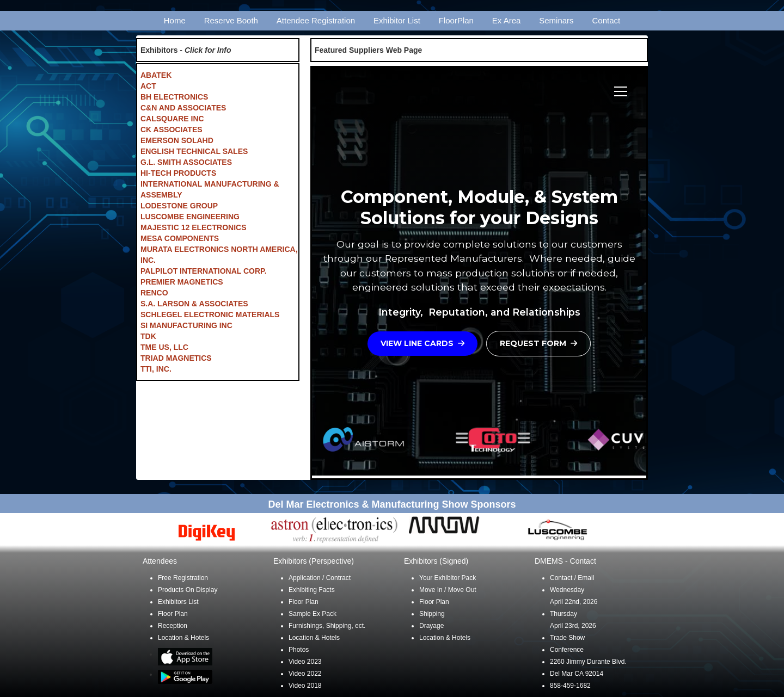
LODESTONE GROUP (179, 206)
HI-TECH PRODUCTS (178, 173)
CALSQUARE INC (172, 119)
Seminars (556, 20)
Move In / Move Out (448, 590)
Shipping (432, 614)
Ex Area (507, 20)
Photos (299, 650)
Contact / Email (572, 578)
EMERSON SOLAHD (177, 140)
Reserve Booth (231, 20)
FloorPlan (456, 20)
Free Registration (183, 578)
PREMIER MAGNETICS (182, 282)
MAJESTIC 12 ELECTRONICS (193, 227)
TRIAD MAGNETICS (176, 358)
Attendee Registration (316, 20)
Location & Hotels (183, 638)
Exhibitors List (178, 602)
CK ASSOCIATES (171, 129)
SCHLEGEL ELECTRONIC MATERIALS (210, 314)
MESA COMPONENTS (180, 238)
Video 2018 (305, 686)
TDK (148, 336)
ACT (148, 86)
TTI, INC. (156, 369)
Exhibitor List (397, 20)
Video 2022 (305, 674)
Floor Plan (173, 614)
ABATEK (156, 75)
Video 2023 (305, 662)
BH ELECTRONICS (174, 97)
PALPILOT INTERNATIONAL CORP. (204, 271)
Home (175, 20)
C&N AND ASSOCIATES (183, 108)
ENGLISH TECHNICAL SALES (194, 151)
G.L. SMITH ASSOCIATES (186, 162)
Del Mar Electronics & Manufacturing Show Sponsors (392, 504)
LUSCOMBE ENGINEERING (190, 217)
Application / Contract (320, 578)
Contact (607, 20)
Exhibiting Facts (312, 590)
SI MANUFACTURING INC (186, 325)
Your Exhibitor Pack (448, 578)
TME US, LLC (164, 347)
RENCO (154, 293)
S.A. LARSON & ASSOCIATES (194, 304)
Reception (173, 626)
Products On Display (188, 590)
